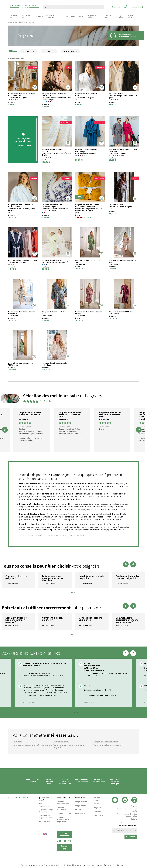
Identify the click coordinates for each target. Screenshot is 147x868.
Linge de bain (81, 802)
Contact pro (64, 847)
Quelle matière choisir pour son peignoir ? (127, 577)
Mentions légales (130, 806)
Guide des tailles (64, 814)
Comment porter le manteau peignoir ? (68, 746)
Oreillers (97, 812)
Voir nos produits (25, 145)
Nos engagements (44, 805)
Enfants (79, 810)
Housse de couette (98, 799)
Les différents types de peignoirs (91, 577)
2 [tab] (75, 593)
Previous (5, 430)
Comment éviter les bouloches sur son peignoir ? (16, 620)
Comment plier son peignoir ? (52, 619)
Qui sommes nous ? (44, 799)
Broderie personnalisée (63, 803)
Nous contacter (64, 834)
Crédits (134, 819)
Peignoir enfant (61, 742)
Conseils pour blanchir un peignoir (91, 619)
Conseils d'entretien (62, 809)
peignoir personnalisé (75, 536)
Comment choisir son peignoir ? (17, 577)
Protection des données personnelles (127, 815)
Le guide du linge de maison (46, 811)
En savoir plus (28, 702)
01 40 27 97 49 (64, 841)
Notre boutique (45, 822)
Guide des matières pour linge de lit (63, 820)
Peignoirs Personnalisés (106, 742)
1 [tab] (73, 593)
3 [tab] (75, 713)
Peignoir (17, 742)
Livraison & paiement (46, 833)
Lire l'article (13, 584)
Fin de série (80, 813)
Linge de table (81, 806)
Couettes (97, 804)
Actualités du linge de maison (45, 817)
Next (139, 430)
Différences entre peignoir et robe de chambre (52, 578)
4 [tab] (78, 713)
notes (121, 865)
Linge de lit (80, 798)
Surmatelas (98, 816)
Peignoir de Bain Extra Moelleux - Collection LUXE (30, 415)
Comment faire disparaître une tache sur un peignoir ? (127, 620)
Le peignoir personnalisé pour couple (33, 745)
